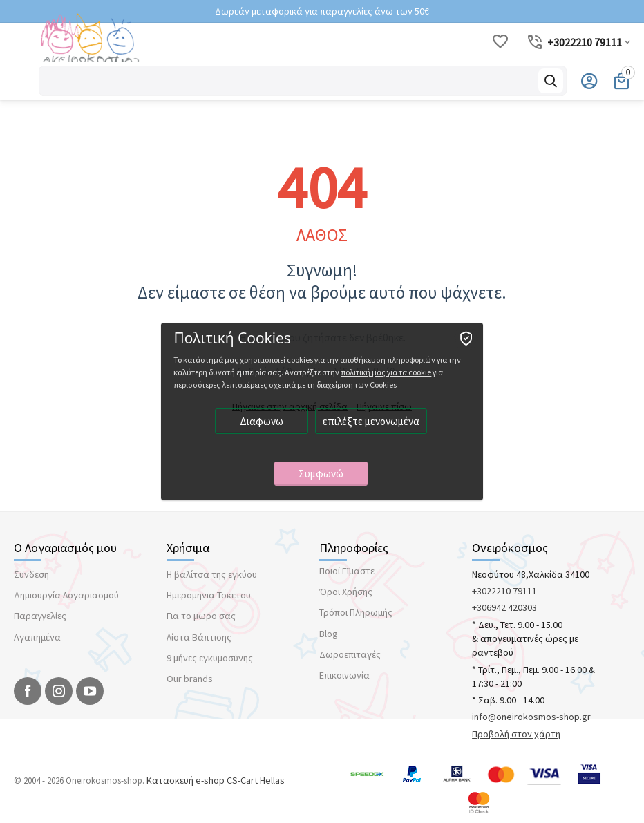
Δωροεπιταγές (350, 654)
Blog (329, 634)
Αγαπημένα (37, 637)
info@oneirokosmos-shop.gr (531, 717)
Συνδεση (31, 574)
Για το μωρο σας (201, 616)
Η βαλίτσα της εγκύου (212, 574)
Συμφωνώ (322, 474)
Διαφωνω (263, 422)
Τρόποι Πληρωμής (356, 612)
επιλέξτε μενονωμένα (372, 422)
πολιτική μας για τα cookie (387, 373)
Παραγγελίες (40, 616)
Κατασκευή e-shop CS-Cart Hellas (216, 780)
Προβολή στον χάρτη (516, 734)
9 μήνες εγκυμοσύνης (210, 658)
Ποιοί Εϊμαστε (347, 571)
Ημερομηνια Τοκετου (209, 595)
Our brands (190, 679)
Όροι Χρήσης (346, 592)
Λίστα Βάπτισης (199, 637)
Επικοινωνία (344, 675)
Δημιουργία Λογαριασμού (66, 595)
